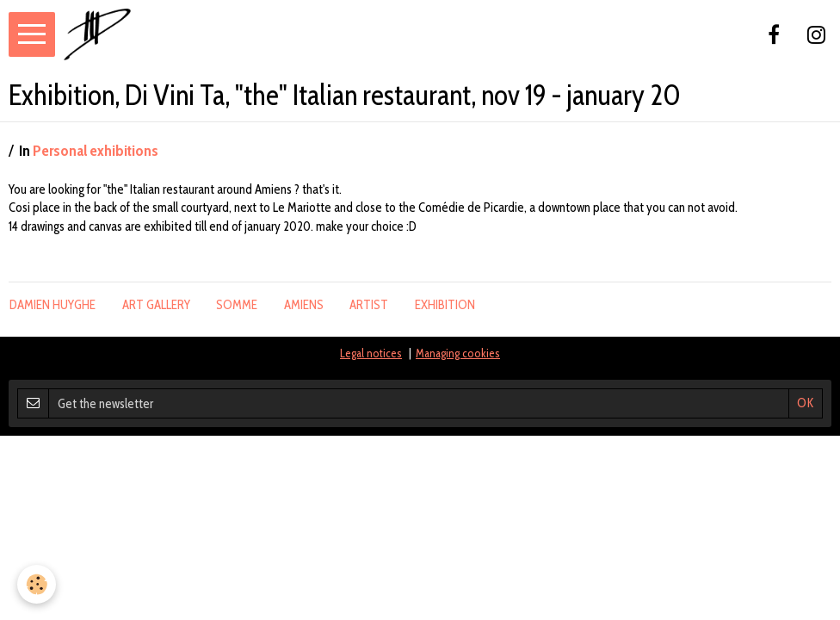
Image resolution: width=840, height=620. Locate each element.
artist (369, 305)
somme (237, 305)
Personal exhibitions (96, 151)
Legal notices (371, 353)
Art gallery (156, 305)
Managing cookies (458, 353)
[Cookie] (37, 584)
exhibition (445, 305)
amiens (304, 305)
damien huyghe (52, 305)
